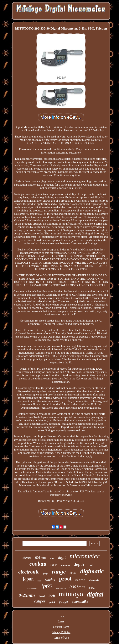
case (54, 565)
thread (27, 558)
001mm (41, 558)
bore (52, 558)
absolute (94, 580)
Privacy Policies (61, 632)
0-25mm (27, 595)
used (39, 581)
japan (28, 579)
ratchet (50, 580)
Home (61, 616)
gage (46, 573)
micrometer (84, 556)
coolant (38, 564)
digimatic (92, 571)
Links (61, 621)
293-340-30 (61, 588)
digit (62, 557)
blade (73, 573)
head (42, 596)
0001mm (77, 587)
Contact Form (61, 627)
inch (52, 596)
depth (79, 564)
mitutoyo (71, 594)
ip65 (47, 586)
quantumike (80, 602)
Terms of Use (61, 638)
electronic (29, 572)
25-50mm (65, 565)
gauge (63, 601)
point (52, 602)
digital (95, 594)
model (92, 588)
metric (80, 580)
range (59, 571)
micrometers (32, 588)
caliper (40, 601)
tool (90, 565)
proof (65, 579)
